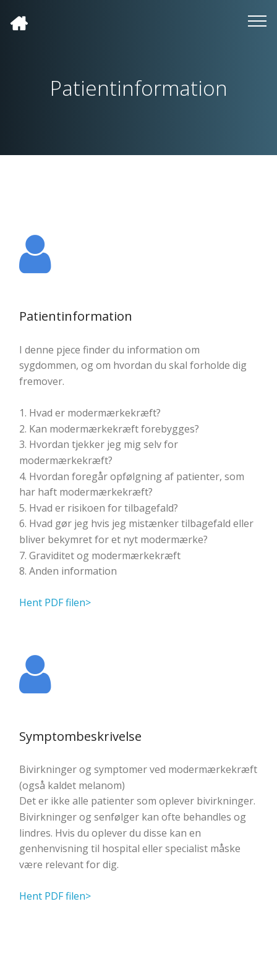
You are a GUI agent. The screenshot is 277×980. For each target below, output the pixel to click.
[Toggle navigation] (258, 20)
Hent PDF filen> (55, 602)
